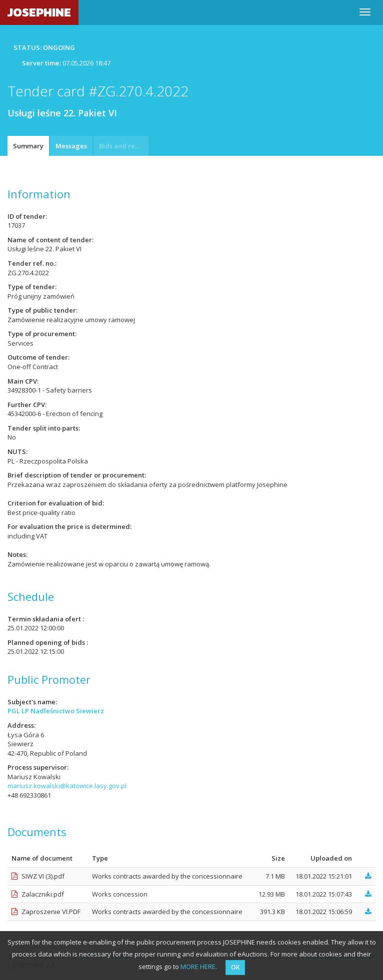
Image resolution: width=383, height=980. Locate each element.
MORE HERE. (199, 967)
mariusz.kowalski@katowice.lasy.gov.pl (67, 786)
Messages (71, 146)
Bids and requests (124, 146)
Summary (28, 146)
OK (235, 967)
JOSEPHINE (39, 12)
